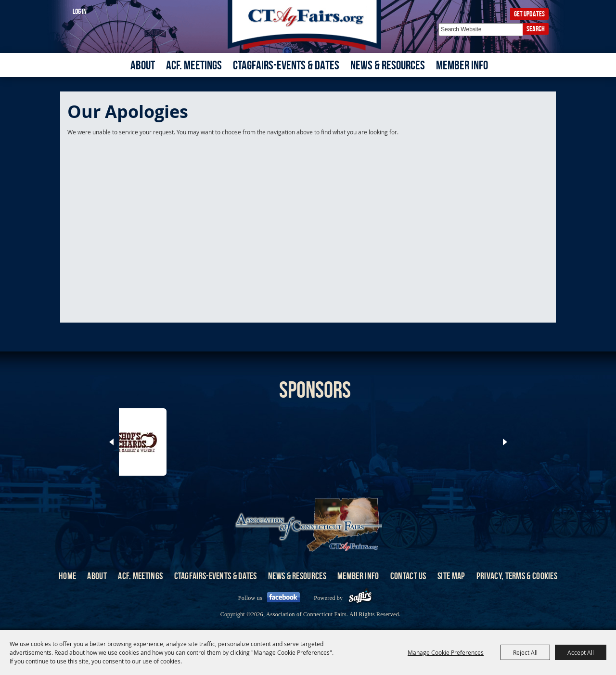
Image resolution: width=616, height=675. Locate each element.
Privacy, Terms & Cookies (517, 576)
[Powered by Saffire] (360, 598)
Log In (80, 11)
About (143, 65)
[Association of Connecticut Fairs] (308, 25)
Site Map (451, 576)
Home (67, 576)
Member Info (462, 65)
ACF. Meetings (194, 65)
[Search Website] (481, 30)
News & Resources (388, 65)
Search (536, 29)
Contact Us (408, 576)
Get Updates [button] (529, 14)
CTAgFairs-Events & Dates (286, 65)
